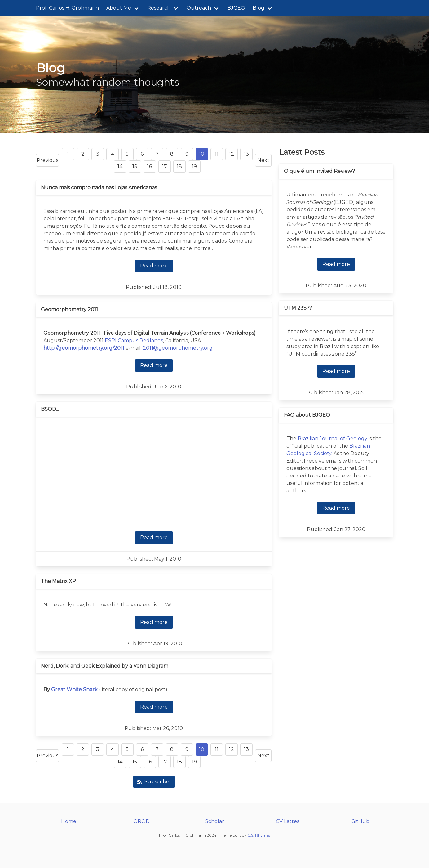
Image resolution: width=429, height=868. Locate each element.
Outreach (199, 8)
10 (202, 154)
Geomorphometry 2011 (69, 309)
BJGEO (236, 8)
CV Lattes (287, 821)
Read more (154, 266)
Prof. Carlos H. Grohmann (67, 8)
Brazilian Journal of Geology (332, 438)
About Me (119, 8)
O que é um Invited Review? (319, 171)
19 (194, 166)
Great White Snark (74, 689)
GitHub (360, 821)
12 (232, 154)
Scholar (215, 821)
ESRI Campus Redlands (134, 340)
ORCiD (142, 821)
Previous (47, 160)
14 (120, 166)
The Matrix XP (58, 581)
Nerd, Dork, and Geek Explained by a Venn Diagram (105, 666)
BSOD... (50, 409)
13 (246, 154)
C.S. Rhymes (259, 835)
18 (179, 166)
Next (263, 160)
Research (159, 8)
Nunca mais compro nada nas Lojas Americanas (99, 188)
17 (165, 166)
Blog (259, 8)
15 (135, 166)
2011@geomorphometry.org (178, 348)
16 (150, 166)
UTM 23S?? (298, 308)
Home (69, 821)
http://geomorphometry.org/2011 (84, 348)
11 (217, 154)
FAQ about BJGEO (307, 415)
